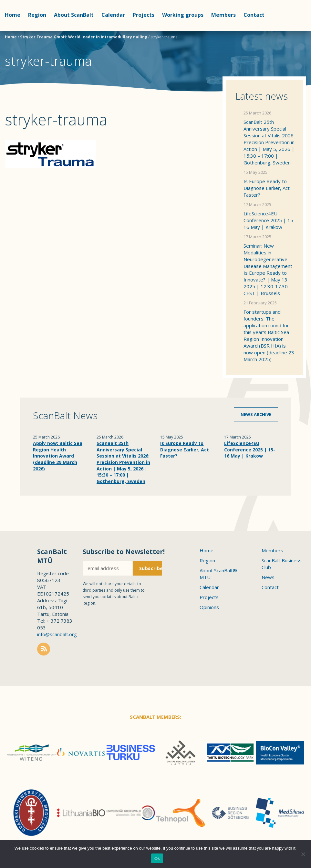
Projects (144, 15)
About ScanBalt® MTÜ (218, 574)
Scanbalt (290, 31)
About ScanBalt (74, 15)
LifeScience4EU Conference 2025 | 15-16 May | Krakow (269, 220)
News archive (256, 414)
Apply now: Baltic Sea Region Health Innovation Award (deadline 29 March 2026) (58, 456)
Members (223, 15)
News (268, 577)
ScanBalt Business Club (282, 564)
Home (13, 15)
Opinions (209, 607)
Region (37, 15)
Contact (270, 587)
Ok (157, 858)
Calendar (113, 15)
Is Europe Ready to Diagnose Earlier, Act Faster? (267, 188)
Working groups (183, 15)
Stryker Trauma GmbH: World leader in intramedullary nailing (84, 37)
